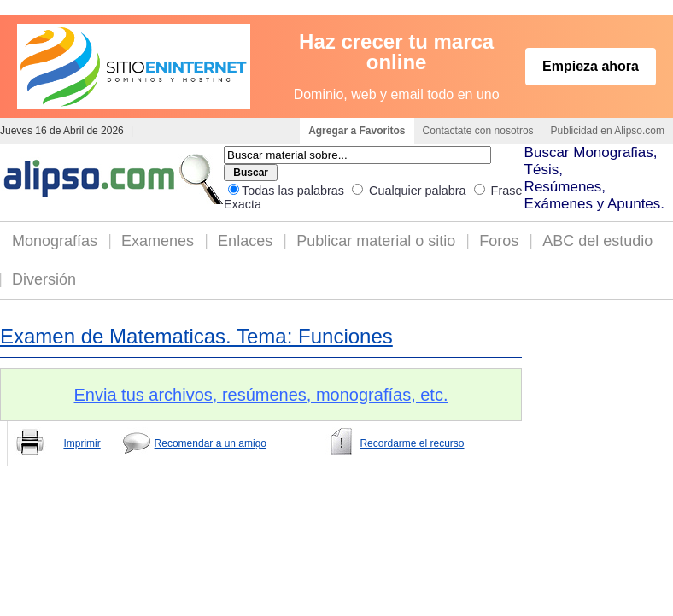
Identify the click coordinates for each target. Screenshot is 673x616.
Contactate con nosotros (478, 131)
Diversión (44, 279)
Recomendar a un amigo (211, 443)
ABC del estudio (597, 241)
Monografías (55, 241)
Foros (499, 241)
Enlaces (245, 241)
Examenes (158, 241)
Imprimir (82, 443)
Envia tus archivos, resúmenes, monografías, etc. (261, 395)
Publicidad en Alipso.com (608, 131)
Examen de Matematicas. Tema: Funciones (196, 336)
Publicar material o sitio (376, 241)
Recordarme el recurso (412, 443)
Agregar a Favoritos (357, 131)
